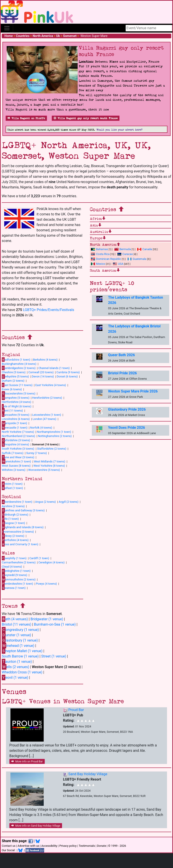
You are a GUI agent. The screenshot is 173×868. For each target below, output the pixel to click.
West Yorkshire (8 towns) (49, 466)
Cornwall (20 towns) (41, 372)
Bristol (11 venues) (17, 624)
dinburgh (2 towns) (15, 514)
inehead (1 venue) (18, 646)
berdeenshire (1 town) (17, 502)
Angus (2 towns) (45, 502)
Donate (101, 846)
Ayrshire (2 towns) (13, 506)
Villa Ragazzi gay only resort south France (86, 118)
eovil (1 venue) (15, 678)
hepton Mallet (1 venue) (22, 651)
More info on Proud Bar (27, 762)
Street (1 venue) (54, 656)
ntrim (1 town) (12, 484)
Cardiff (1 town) (39, 558)
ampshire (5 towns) (16, 398)
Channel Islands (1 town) (54, 368)
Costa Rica (100, 254)
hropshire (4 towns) (15, 445)
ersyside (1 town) (14, 423)
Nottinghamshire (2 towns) (55, 436)
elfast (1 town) (12, 488)
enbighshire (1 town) (16, 571)
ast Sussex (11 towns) (17, 385)
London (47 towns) (44, 419)
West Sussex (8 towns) (16, 466)
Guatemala (137, 259)
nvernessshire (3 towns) (18, 532)
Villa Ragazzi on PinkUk (26, 118)
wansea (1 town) (14, 588)
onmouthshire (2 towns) (19, 579)
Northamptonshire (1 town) (54, 432)
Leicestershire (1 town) (47, 415)
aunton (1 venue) (17, 662)
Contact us (9, 846)
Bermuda (123, 249)
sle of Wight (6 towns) (17, 406)
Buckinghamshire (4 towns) (19, 364)
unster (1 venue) (16, 635)
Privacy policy (68, 846)
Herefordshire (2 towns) (47, 398)
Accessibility (49, 846)
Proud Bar (76, 710)
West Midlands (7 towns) (50, 461)
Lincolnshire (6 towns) (16, 419)
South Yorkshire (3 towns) (18, 449)
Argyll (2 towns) (68, 502)
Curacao (125, 254)
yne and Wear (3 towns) (18, 457)
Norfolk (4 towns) (41, 428)
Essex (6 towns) (12, 389)
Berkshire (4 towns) (45, 360)
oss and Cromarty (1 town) (20, 544)
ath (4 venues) (15, 619)
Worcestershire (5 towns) (44, 470)
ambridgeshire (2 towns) (19, 368)
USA (118, 264)
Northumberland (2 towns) (18, 436)
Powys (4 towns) (46, 584)
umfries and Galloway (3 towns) (23, 510)
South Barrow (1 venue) (20, 656)
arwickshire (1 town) (16, 461)
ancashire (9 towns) (16, 415)
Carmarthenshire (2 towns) (19, 562)
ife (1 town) (10, 519)
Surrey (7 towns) (36, 453)
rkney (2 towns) (13, 536)
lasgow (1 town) (13, 523)
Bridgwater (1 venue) (47, 619)
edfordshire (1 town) (16, 360)
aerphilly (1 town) (14, 558)
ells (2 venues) (16, 667)
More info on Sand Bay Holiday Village (36, 826)
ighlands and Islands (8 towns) (23, 527)
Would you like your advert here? (119, 130)
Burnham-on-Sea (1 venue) (55, 624)
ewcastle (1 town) (15, 427)
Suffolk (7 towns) (13, 453)
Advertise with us (28, 846)
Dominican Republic (106, 259)
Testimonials (87, 846)
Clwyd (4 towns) (12, 567)
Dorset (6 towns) (67, 376)
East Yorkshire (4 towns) (51, 385)
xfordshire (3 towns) (16, 440)
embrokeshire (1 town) (17, 584)
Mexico (98, 264)
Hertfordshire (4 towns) (17, 402)
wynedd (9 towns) (15, 575)
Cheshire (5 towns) (14, 372)
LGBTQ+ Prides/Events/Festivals (48, 310)
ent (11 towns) (12, 410)
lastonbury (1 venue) (20, 640)
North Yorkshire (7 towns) (18, 432)
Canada (145, 249)
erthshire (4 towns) (15, 540)
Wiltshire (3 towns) (14, 470)
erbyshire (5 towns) (15, 377)
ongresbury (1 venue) (20, 630)
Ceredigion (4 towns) (51, 562)
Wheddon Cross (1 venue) (22, 672)
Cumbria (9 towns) (68, 372)
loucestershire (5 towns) (19, 393)
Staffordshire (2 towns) (52, 449)
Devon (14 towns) (43, 376)
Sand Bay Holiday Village (88, 774)
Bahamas (99, 249)
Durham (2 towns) (13, 381)
